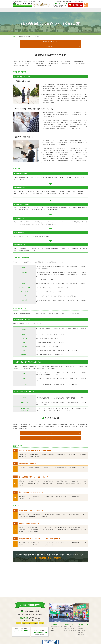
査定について (38, 428)
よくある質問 (53, 619)
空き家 (36, 614)
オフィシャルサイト (82, 625)
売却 (18, 614)
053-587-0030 (61, 4)
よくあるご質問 (61, 42)
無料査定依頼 (81, 623)
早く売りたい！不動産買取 (69, 619)
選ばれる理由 (50, 10)
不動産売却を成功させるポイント (38, 42)
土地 (42, 614)
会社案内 (80, 10)
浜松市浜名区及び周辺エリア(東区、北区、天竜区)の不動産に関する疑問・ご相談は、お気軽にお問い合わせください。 (50, 547)
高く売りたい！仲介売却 (69, 617)
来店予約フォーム (81, 621)
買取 (24, 614)
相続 (30, 614)
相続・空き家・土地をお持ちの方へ (70, 623)
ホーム (14, 37)
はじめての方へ (21, 10)
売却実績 (65, 10)
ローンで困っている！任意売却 (70, 621)
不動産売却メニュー (35, 10)
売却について (62, 428)
